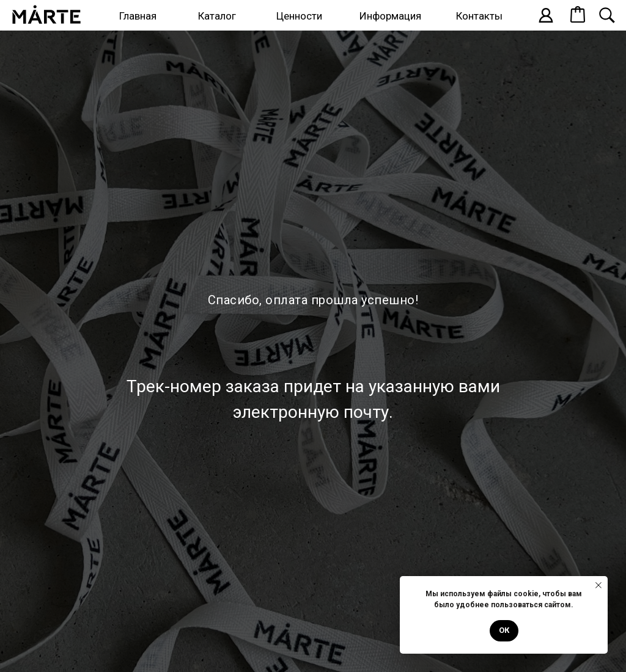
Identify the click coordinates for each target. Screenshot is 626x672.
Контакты (479, 16)
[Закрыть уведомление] (598, 585)
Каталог (217, 16)
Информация (390, 16)
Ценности (299, 16)
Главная (138, 16)
